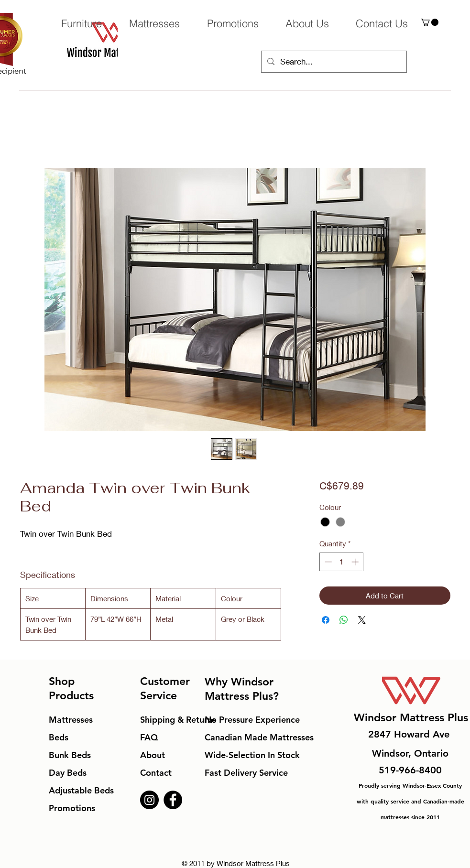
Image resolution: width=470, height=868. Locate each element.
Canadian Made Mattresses (259, 737)
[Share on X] (362, 620)
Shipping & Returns (178, 720)
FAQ (149, 737)
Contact (156, 773)
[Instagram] (149, 800)
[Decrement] (327, 562)
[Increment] (356, 562)
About (153, 755)
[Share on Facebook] (326, 620)
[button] (430, 22)
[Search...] (333, 62)
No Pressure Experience (252, 720)
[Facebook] (173, 800)
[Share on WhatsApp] (344, 620)
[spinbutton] (342, 562)
